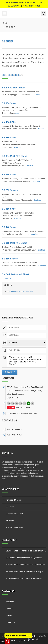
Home (5, 23)
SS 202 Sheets (10, 190)
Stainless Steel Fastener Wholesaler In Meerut (26, 565)
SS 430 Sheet (9, 138)
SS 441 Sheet (9, 122)
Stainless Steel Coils (15, 514)
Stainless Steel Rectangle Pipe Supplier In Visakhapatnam (26, 551)
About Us (10, 602)
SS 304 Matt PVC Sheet (15, 156)
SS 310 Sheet (9, 209)
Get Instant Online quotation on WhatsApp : (24, 4)
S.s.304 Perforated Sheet (15, 274)
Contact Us (10, 622)
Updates (9, 609)
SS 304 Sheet (9, 103)
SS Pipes (10, 507)
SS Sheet (10, 521)
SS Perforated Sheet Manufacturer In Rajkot (25, 571)
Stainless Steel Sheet (14, 88)
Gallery (9, 615)
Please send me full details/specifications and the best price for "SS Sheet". (27, 361)
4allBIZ (23, 641)
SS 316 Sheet (9, 175)
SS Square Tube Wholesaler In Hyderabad (24, 558)
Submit (8, 372)
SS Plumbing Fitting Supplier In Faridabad (24, 578)
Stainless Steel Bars (14, 527)
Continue (36, 95)
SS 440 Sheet (9, 227)
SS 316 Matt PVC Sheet (15, 243)
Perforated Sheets (14, 500)
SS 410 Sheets (10, 259)
